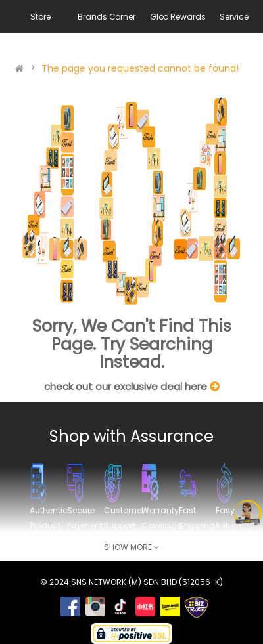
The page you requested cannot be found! (140, 68)
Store (40, 17)
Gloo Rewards (178, 17)
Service (234, 17)
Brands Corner (106, 17)
